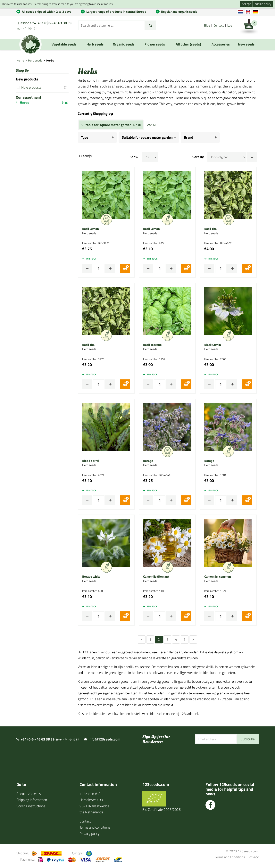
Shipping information (32, 800)
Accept (246, 4)
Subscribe (248, 739)
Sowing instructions (31, 806)
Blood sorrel (92, 461)
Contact (219, 25)
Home (20, 60)
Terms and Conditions (230, 857)
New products (45, 87)
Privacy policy (90, 834)
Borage (150, 461)
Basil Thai (212, 229)
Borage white (93, 577)
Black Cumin (214, 345)
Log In (231, 25)
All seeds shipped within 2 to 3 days (47, 12)
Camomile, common (219, 577)
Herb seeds (35, 60)
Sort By (200, 157)
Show (136, 157)
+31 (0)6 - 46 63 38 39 (55, 23)
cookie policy (263, 4)
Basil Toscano (154, 345)
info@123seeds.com (104, 739)
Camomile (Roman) (158, 577)
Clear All (152, 125)
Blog (207, 25)
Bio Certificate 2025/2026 (162, 810)
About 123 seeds (29, 794)
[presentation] (225, 757)
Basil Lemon (92, 229)
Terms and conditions (95, 827)
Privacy (254, 857)
